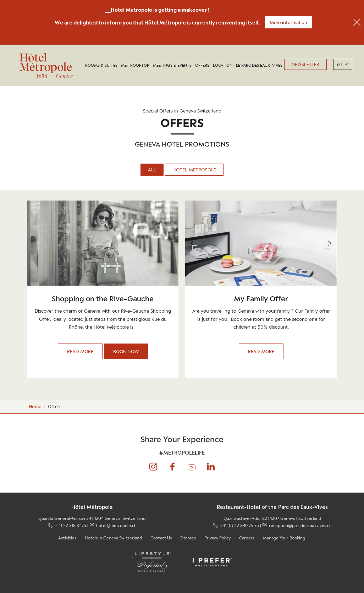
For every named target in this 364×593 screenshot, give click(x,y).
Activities (67, 538)
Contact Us (161, 538)
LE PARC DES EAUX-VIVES (259, 65)
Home (35, 406)
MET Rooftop (135, 65)
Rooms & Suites (101, 65)
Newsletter (305, 64)
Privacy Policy (217, 538)
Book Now (126, 351)
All (152, 170)
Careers (247, 538)
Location (223, 65)
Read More (80, 351)
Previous (192, 243)
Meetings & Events (172, 65)
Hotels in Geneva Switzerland (113, 538)
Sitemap (188, 538)
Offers (202, 65)
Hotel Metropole (194, 170)
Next (330, 243)
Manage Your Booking (284, 538)
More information (288, 22)
